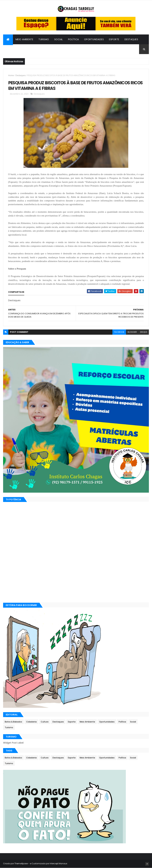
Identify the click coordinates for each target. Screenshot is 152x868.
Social (59, 39)
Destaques (131, 39)
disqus (144, 332)
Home (11, 75)
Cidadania (55, 49)
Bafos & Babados (32, 49)
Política (73, 39)
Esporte (114, 39)
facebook (119, 332)
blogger (132, 332)
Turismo (44, 39)
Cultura (11, 49)
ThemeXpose (21, 864)
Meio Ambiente (24, 39)
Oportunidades (94, 39)
